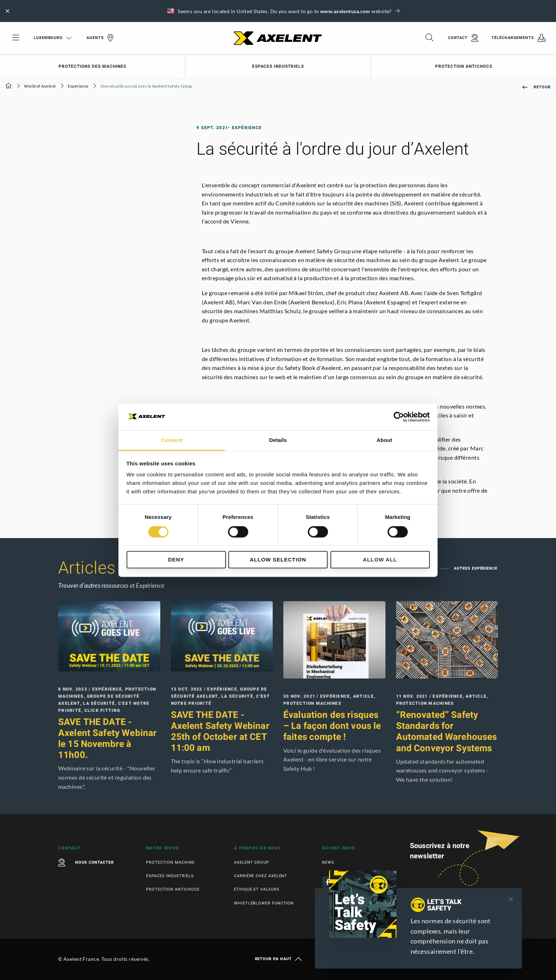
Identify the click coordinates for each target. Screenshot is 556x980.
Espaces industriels (278, 66)
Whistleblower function (264, 903)
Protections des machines (92, 66)
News (328, 862)
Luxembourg (53, 38)
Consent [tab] (172, 440)
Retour (536, 87)
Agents (100, 38)
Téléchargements (519, 38)
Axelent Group (252, 862)
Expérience (78, 86)
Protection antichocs (463, 66)
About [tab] (384, 440)
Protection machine (170, 862)
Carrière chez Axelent (261, 876)
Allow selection (278, 560)
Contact (463, 38)
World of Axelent (40, 86)
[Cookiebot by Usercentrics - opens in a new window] (399, 417)
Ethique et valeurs (257, 889)
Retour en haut (278, 959)
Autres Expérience (475, 568)
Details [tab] (278, 440)
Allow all (380, 560)
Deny (176, 560)
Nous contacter (86, 863)
